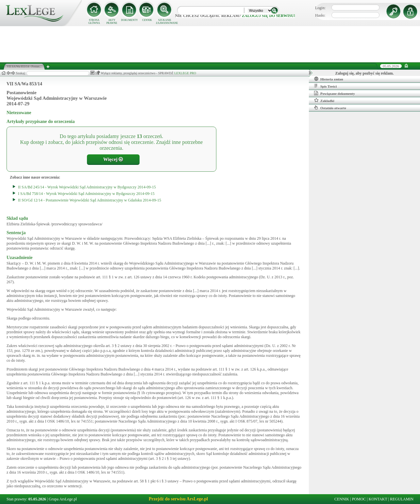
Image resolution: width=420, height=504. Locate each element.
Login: (320, 8)
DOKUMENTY (129, 20)
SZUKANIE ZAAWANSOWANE (165, 22)
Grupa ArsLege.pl (63, 499)
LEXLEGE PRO (185, 73)
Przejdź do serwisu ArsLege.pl (178, 499)
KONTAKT (378, 499)
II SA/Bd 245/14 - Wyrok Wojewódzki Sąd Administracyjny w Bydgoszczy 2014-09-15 (87, 187)
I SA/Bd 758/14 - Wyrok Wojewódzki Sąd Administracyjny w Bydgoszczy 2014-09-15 (86, 194)
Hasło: (320, 15)
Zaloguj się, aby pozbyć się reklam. (365, 73)
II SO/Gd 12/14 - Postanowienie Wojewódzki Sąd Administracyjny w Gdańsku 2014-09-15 (90, 200)
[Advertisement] (210, 44)
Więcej (113, 159)
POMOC (359, 499)
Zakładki (324, 100)
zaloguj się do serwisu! (269, 16)
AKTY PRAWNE (112, 22)
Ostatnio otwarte (330, 108)
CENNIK (147, 20)
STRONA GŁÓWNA (94, 22)
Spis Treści (325, 86)
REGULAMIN (402, 499)
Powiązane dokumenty (335, 93)
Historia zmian (329, 79)
